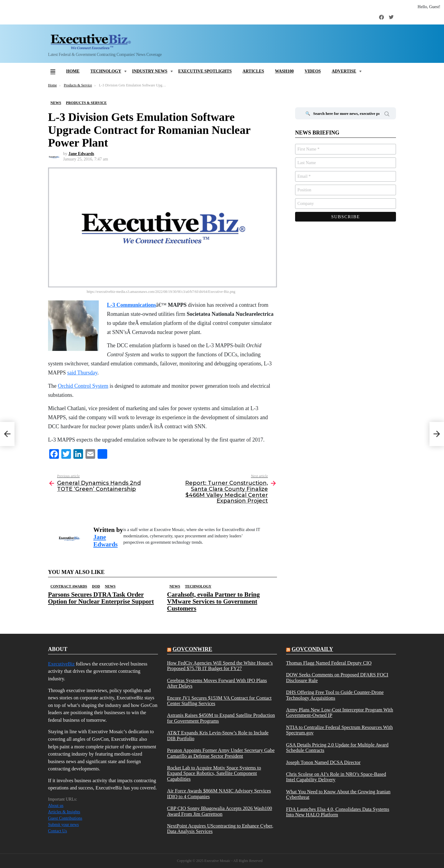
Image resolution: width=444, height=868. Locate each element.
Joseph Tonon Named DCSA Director (323, 763)
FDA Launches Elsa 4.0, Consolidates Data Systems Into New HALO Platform (338, 812)
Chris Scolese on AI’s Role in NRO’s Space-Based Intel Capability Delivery (336, 777)
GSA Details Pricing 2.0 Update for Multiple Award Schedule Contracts (337, 748)
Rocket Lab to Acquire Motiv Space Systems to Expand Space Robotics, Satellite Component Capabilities (214, 774)
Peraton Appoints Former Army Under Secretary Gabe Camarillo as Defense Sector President (221, 753)
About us (56, 806)
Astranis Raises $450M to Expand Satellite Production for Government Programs (221, 718)
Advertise (344, 71)
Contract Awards (69, 586)
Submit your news (63, 825)
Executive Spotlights (205, 71)
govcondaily (312, 649)
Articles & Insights (64, 812)
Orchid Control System (83, 386)
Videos (313, 71)
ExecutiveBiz (61, 664)
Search (387, 115)
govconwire (192, 649)
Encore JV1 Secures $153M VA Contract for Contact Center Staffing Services (219, 701)
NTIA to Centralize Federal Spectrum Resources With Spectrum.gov (339, 730)
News (110, 586)
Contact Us (58, 831)
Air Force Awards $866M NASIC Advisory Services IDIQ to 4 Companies (219, 794)
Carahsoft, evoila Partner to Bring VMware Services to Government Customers (213, 601)
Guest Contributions (65, 818)
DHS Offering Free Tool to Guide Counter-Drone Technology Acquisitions (335, 695)
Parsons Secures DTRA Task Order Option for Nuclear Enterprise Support (101, 598)
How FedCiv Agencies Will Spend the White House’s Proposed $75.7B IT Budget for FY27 (220, 666)
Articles (253, 71)
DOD (96, 586)
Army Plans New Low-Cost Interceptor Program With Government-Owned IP (339, 713)
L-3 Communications (132, 305)
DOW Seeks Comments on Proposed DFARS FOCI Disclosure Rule (337, 678)
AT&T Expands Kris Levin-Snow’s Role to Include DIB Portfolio (218, 736)
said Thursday (82, 373)
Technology (106, 71)
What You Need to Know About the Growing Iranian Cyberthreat (338, 795)
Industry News (150, 71)
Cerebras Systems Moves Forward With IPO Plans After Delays (217, 683)
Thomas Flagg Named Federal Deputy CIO (329, 663)
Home (73, 71)
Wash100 (284, 71)
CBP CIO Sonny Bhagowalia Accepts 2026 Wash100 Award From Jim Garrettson (220, 811)
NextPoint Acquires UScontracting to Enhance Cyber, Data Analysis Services (220, 829)
